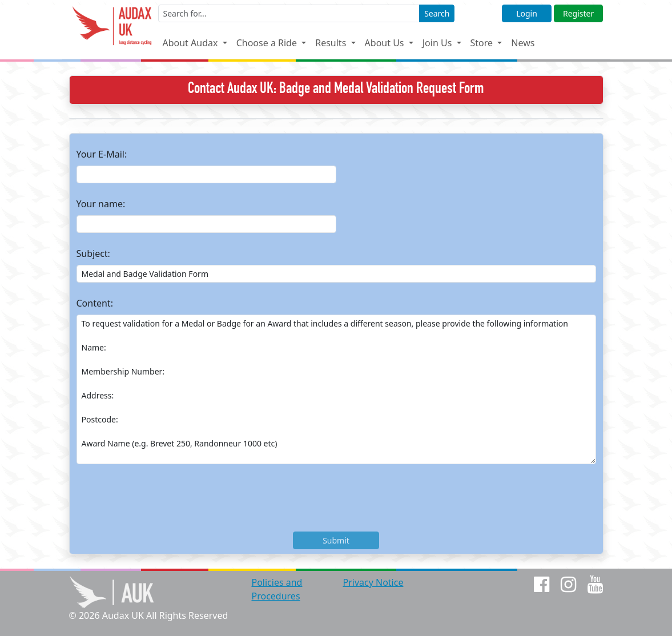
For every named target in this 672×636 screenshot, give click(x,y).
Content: (95, 303)
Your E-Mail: (102, 154)
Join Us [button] (438, 43)
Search (437, 13)
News (523, 43)
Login (527, 13)
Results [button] (332, 43)
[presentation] (163, 500)
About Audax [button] (191, 43)
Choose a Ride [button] (268, 43)
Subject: (93, 253)
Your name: (101, 204)
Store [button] (483, 43)
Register (578, 13)
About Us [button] (386, 43)
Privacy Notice (373, 582)
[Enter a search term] (289, 13)
